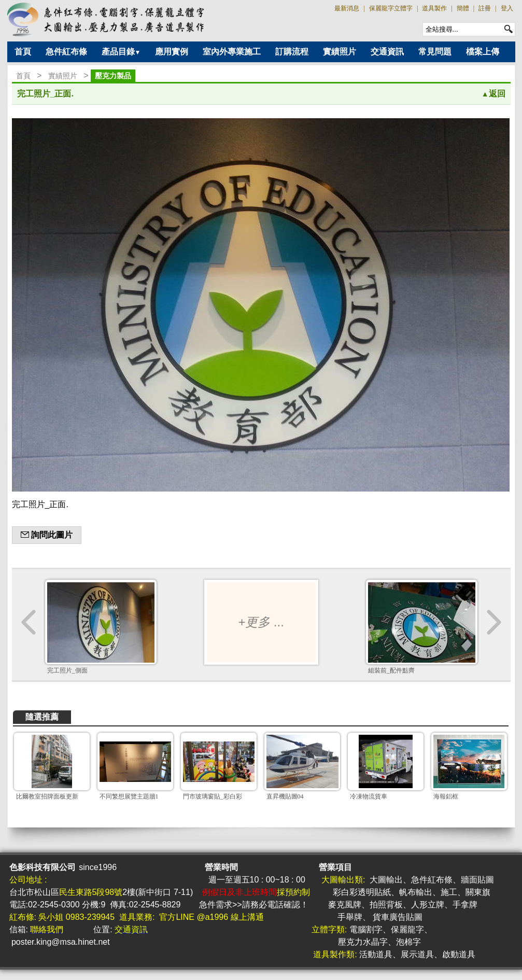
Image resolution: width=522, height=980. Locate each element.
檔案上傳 (483, 52)
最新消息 (347, 8)
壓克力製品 (113, 76)
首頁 (23, 52)
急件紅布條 (66, 52)
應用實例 (172, 52)
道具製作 (434, 8)
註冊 (485, 8)
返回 (493, 94)
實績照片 (340, 52)
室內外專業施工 (232, 52)
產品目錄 (121, 52)
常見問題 (435, 52)
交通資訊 (387, 52)
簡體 (463, 8)
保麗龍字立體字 (391, 8)
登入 (507, 8)
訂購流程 (292, 52)
